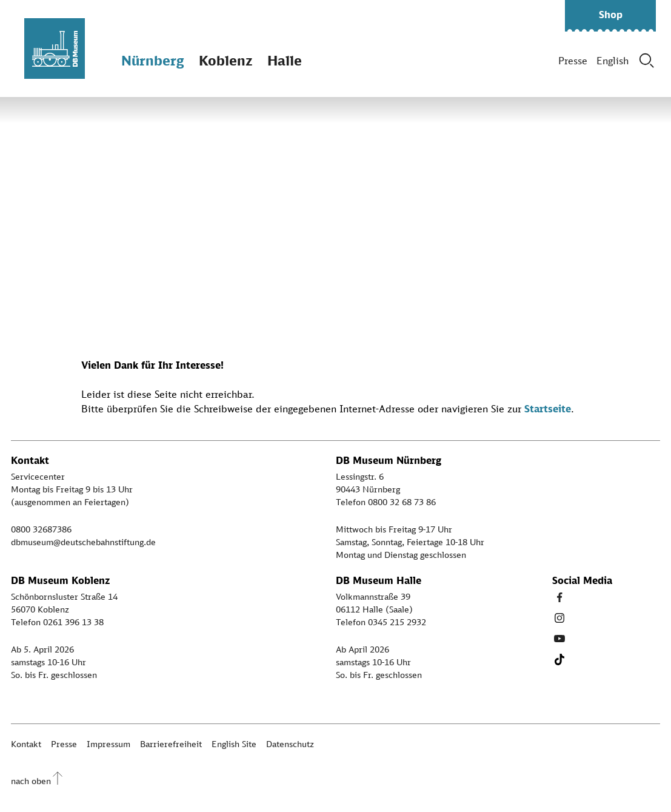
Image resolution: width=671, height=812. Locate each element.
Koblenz (225, 60)
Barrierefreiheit (171, 744)
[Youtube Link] (559, 639)
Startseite (548, 409)
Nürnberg (152, 60)
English (613, 61)
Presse (573, 61)
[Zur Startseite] (55, 49)
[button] (610, 16)
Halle (285, 60)
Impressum (108, 744)
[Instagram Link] (559, 618)
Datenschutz (290, 744)
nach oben (31, 781)
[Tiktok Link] (559, 659)
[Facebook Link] (559, 597)
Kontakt (26, 744)
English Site (234, 744)
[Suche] (647, 61)
